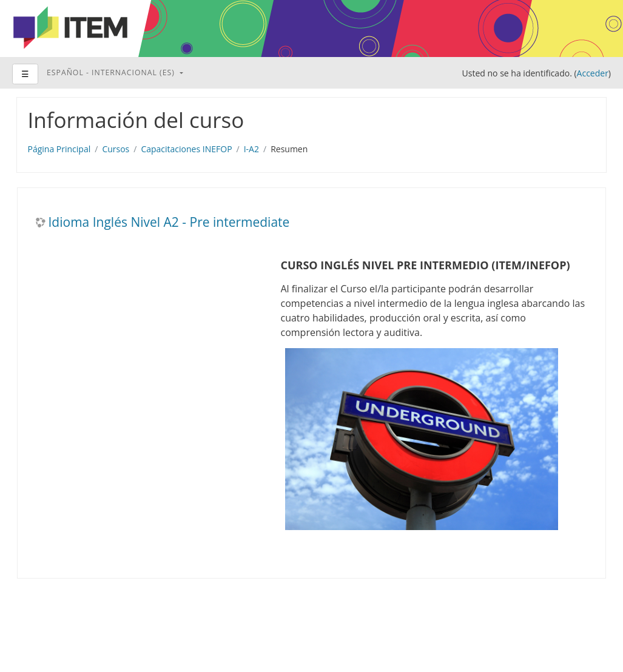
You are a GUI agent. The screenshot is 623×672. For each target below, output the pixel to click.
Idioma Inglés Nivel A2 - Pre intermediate (169, 222)
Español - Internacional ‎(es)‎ (112, 72)
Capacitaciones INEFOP (186, 149)
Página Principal (59, 149)
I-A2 (251, 149)
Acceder (593, 73)
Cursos (116, 149)
